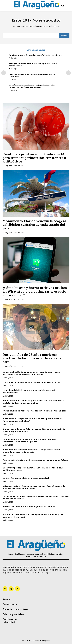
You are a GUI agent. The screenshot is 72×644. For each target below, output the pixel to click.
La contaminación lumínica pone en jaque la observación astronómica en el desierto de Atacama (32, 86)
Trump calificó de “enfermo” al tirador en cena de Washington (34, 411)
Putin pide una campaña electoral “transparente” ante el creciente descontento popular (32, 451)
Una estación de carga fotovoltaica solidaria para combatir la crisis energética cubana (34, 430)
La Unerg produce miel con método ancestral (26, 478)
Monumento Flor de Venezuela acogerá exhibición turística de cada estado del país (34, 224)
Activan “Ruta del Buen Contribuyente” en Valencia (29, 507)
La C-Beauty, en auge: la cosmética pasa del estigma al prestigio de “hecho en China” (36, 497)
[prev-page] (4, 73)
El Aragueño (7, 166)
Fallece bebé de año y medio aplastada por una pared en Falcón (35, 460)
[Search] (64, 35)
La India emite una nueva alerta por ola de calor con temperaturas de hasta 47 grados (29, 440)
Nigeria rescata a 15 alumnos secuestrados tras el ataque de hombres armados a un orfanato (34, 487)
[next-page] (68, 73)
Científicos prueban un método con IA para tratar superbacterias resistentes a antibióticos (34, 158)
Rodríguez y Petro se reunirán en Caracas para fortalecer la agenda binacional (33, 65)
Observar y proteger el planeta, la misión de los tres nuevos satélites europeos (34, 469)
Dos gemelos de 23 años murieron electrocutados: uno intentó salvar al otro (33, 358)
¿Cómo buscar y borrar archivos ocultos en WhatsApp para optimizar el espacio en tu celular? (35, 291)
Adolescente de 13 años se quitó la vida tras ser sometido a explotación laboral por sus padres (33, 402)
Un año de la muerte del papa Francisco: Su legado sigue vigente (35, 55)
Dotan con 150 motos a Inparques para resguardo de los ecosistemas (32, 75)
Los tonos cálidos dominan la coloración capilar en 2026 (31, 382)
